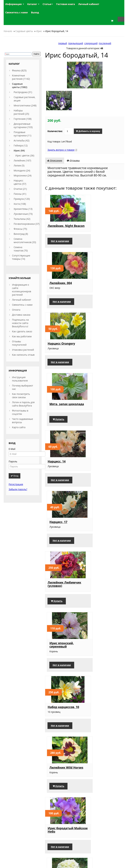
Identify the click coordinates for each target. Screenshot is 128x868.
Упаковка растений (23, 350)
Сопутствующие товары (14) (21, 257)
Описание (55, 158)
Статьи (48, 4)
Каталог (33, 4)
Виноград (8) (21, 234)
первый (63, 43)
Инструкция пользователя (20, 379)
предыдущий (76, 43)
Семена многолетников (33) (25, 241)
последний (105, 43)
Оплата (16, 310)
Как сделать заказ (22, 331)
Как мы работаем (22, 336)
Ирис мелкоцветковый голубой (102, 777)
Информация (15, 4)
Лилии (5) (19, 165)
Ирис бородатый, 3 (62, 595)
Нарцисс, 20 (97, 714)
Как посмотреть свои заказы (21, 396)
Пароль (13, 461)
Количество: (55, 129)
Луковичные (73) (23, 214)
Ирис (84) (19, 150)
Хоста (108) (20, 204)
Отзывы (73, 158)
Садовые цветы (24, 31)
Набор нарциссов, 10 (63, 465)
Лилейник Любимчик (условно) (64, 404)
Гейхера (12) (21, 145)
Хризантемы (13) (23, 209)
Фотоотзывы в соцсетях (20, 412)
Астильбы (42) (21, 140)
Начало (8, 31)
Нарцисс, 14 (57, 343)
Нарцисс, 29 (97, 654)
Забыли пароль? (18, 489)
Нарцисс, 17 (97, 343)
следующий (91, 43)
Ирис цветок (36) (25, 155)
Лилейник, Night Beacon (60, 225)
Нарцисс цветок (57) (20, 182)
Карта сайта (19, 427)
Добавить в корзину (88, 129)
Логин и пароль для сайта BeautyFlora (23, 404)
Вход (14, 476)
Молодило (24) (22, 170)
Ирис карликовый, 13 (105, 595)
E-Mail (12, 449)
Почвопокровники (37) (27, 224)
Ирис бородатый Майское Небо (61, 530)
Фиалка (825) (19, 70)
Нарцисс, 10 (57, 714)
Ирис (39, 31)
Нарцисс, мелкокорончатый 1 (63, 775)
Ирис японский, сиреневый (101, 404)
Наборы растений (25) (21, 112)
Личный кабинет (22, 300)
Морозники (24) (23, 175)
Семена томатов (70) (21, 249)
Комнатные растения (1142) (21, 77)
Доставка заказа (21, 315)
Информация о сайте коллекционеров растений (22, 290)
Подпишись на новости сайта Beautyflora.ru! (20, 323)
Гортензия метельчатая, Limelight (99, 532)
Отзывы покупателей (19, 343)
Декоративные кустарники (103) (23, 125)
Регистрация (16, 484)
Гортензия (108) (23, 119)
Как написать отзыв (23, 355)
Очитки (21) (20, 189)
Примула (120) (22, 199)
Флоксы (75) (20, 229)
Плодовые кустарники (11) (22, 134)
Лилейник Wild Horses (100, 467)
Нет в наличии (60, 242)
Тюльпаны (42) (22, 219)
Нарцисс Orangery (61, 283)
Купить (97, 302)
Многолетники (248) (25, 105)
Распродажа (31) (23, 92)
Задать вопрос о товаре (61, 147)
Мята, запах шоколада (98, 285)
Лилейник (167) (22, 160)
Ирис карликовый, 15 (64, 654)
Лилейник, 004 (100, 223)
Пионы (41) (20, 194)
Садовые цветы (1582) (20, 85)
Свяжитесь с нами (22, 305)
